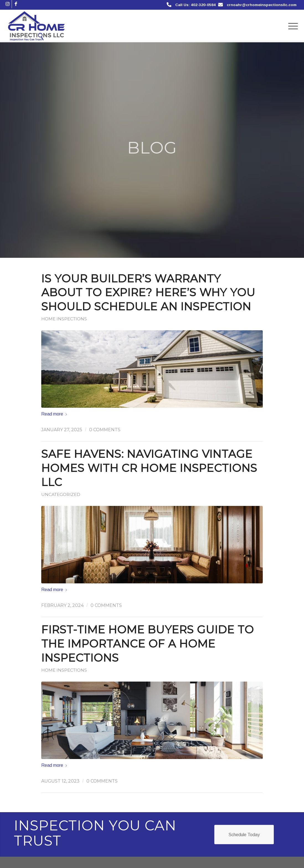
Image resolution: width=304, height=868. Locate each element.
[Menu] (291, 26)
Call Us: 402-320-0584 (195, 5)
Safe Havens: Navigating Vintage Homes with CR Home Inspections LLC (149, 468)
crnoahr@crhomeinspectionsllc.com (262, 5)
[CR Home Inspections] (36, 26)
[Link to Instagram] (8, 4)
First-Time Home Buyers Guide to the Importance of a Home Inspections (148, 644)
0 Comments (105, 430)
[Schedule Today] (244, 834)
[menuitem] (291, 26)
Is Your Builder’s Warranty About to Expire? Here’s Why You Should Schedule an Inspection (148, 293)
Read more (54, 414)
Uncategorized (61, 494)
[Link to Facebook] (16, 4)
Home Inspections (64, 319)
